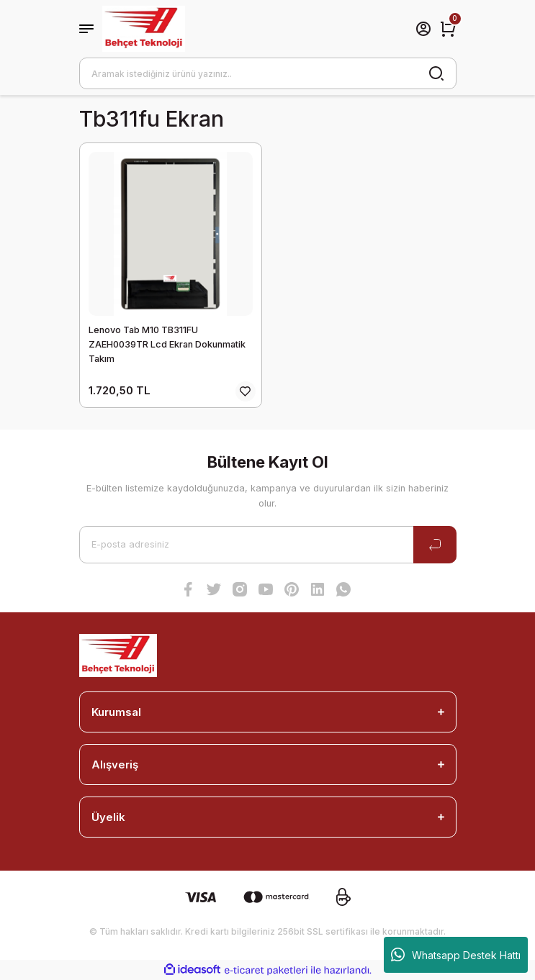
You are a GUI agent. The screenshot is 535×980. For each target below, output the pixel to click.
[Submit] (435, 545)
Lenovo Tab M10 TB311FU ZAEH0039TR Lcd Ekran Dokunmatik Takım (167, 344)
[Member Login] (423, 29)
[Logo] (144, 29)
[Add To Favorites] (246, 391)
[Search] (268, 73)
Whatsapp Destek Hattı (456, 955)
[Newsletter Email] (268, 545)
